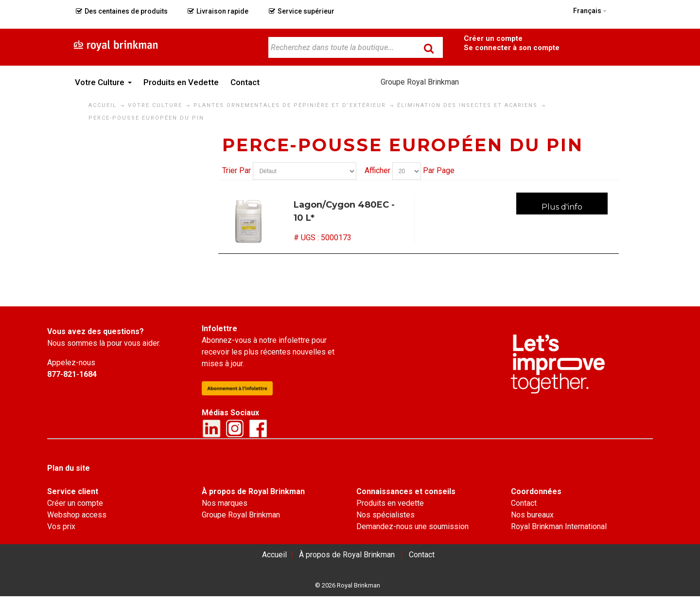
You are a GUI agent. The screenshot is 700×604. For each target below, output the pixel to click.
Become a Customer (493, 38)
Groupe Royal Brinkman (420, 82)
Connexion (511, 47)
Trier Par (236, 170)
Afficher (377, 170)
